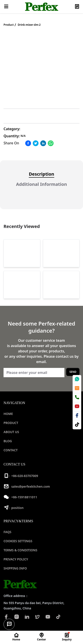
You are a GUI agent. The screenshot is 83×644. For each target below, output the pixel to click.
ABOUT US (11, 432)
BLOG (8, 441)
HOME (8, 414)
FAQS (7, 532)
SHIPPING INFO (15, 568)
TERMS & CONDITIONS (20, 550)
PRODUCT (11, 423)
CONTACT (11, 450)
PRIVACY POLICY (16, 559)
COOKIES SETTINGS (18, 541)
